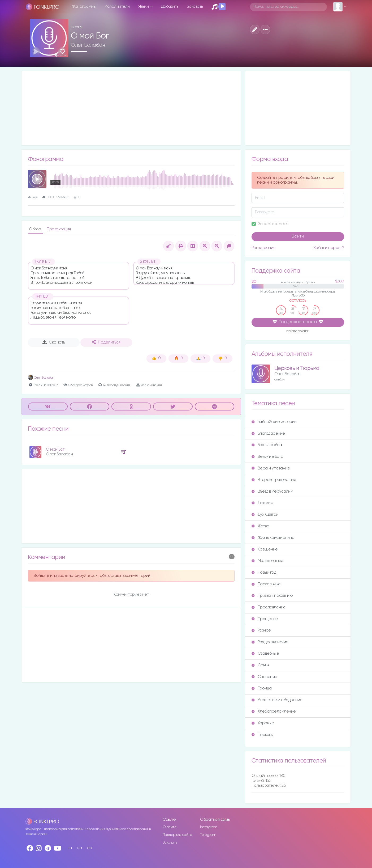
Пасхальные (266, 584)
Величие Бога (267, 457)
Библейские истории (274, 422)
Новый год (264, 572)
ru (70, 848)
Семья (261, 665)
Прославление (269, 607)
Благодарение (268, 433)
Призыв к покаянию (272, 596)
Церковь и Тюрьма (297, 368)
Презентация (59, 229)
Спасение (264, 677)
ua (79, 848)
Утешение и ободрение (277, 700)
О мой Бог (55, 449)
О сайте (170, 827)
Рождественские (270, 642)
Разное (261, 630)
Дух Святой (265, 515)
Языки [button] (144, 7)
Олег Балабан (88, 45)
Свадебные (265, 653)
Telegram (208, 835)
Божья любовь (267, 445)
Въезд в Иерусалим (272, 491)
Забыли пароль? (329, 248)
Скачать (54, 342)
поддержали (298, 332)
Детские (262, 503)
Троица (262, 688)
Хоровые (263, 723)
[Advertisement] (131, 108)
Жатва (260, 526)
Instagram (209, 827)
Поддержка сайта (178, 835)
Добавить (170, 7)
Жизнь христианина (273, 538)
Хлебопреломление (274, 711)
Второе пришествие (274, 480)
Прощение (265, 619)
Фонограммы (84, 7)
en (89, 848)
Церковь (262, 735)
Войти (298, 236)
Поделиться (106, 342)
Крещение (265, 549)
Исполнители (117, 7)
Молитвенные (267, 561)
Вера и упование (271, 468)
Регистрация (263, 248)
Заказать (195, 7)
